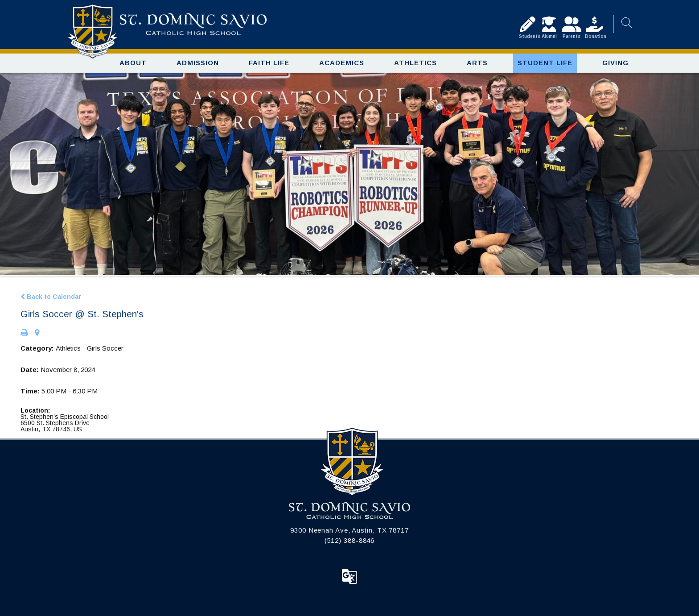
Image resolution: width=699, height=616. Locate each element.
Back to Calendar (51, 297)
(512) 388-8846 (350, 540)
